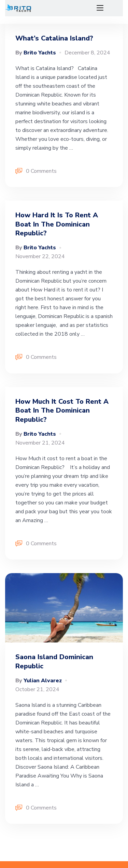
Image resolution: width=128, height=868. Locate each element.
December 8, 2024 (87, 53)
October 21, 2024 (37, 689)
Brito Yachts (36, 53)
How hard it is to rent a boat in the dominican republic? (57, 224)
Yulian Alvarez (39, 681)
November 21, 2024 (40, 443)
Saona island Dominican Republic (54, 662)
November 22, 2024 (40, 256)
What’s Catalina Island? (54, 38)
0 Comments (36, 172)
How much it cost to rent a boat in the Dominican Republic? (62, 411)
